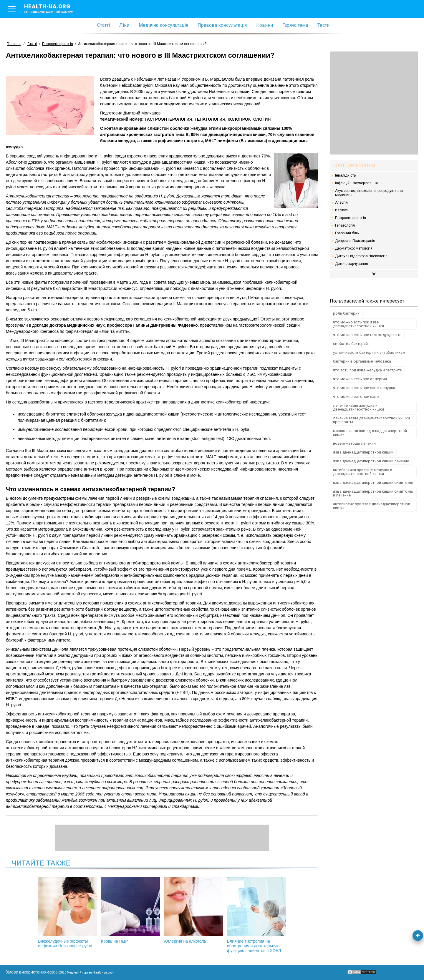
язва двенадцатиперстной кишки (363, 452)
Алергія (341, 202)
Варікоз (341, 210)
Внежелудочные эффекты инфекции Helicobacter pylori (67, 913)
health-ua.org (54, 8)
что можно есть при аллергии (360, 379)
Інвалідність (345, 175)
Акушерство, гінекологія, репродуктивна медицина (369, 193)
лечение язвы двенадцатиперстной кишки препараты (371, 420)
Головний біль (347, 233)
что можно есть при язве (356, 397)
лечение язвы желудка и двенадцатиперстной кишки (358, 407)
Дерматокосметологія (354, 248)
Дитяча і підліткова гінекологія (361, 256)
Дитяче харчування (352, 264)
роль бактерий (346, 313)
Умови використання (26, 972)
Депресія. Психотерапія (355, 241)
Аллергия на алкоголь (193, 910)
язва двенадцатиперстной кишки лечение (371, 461)
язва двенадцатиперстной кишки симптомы (373, 482)
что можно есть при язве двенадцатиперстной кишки (358, 324)
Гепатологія (345, 225)
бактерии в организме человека (362, 361)
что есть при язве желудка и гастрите (367, 370)
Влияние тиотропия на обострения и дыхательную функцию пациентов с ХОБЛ (256, 915)
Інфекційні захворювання (356, 183)
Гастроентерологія (351, 218)
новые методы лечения (354, 443)
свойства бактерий (350, 344)
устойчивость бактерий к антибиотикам (369, 352)
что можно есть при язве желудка (364, 388)
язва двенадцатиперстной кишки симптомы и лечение (373, 493)
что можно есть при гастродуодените (367, 335)
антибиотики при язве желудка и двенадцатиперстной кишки (363, 472)
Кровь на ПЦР (130, 910)
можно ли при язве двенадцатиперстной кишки (370, 433)
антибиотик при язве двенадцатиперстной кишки (372, 506)
